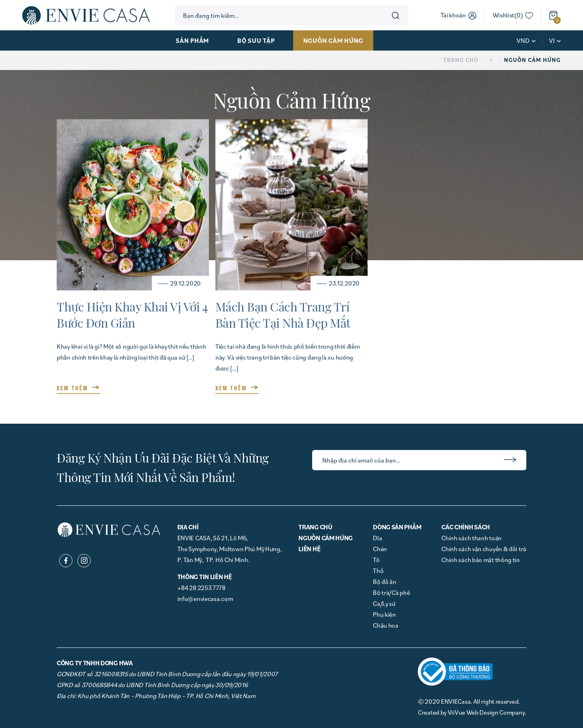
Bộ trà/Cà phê (391, 592)
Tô (376, 560)
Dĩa (377, 538)
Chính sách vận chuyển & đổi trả (484, 549)
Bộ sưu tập (256, 40)
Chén (380, 549)
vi (552, 40)
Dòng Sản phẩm (397, 527)
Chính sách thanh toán (471, 538)
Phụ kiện (384, 614)
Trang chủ (461, 60)
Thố (378, 571)
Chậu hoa (386, 625)
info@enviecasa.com (205, 599)
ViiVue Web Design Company (486, 712)
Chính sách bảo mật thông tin (481, 560)
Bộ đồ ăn (385, 582)
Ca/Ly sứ (384, 603)
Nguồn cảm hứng (333, 40)
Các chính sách (466, 527)
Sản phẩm (192, 40)
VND (523, 40)
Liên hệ (309, 549)
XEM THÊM (72, 387)
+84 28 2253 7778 (201, 588)
